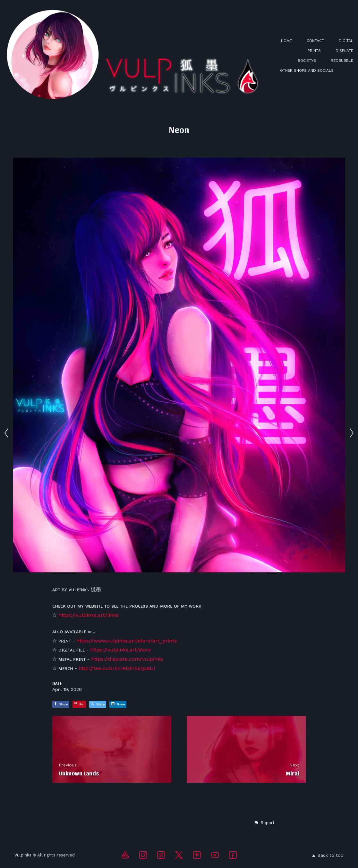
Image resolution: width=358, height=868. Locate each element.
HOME (286, 41)
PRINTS (314, 51)
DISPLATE (344, 51)
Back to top (328, 855)
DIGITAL (346, 41)
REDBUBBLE (342, 61)
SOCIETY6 (307, 61)
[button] (264, 823)
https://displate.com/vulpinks (127, 659)
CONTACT (315, 41)
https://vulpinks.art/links (89, 615)
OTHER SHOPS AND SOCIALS (307, 70)
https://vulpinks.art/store (121, 650)
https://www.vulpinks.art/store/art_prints (127, 641)
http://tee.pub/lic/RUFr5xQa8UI (117, 668)
